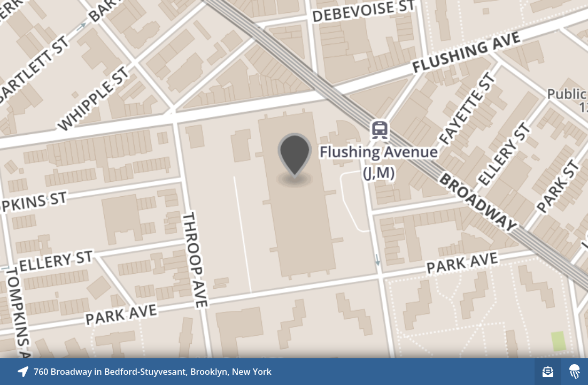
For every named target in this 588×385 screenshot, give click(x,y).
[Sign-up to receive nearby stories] (548, 372)
